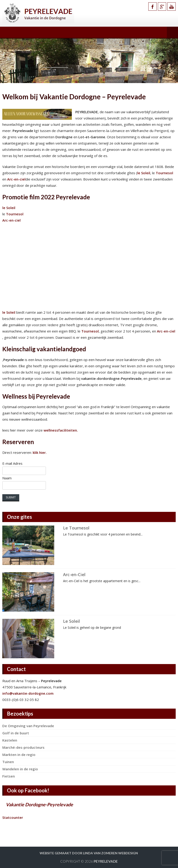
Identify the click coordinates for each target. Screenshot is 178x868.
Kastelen (10, 740)
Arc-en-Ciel (74, 574)
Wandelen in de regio (20, 769)
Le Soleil (72, 621)
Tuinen (8, 762)
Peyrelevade (106, 861)
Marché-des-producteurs (23, 747)
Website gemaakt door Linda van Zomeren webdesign (89, 853)
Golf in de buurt (16, 733)
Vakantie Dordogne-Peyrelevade (39, 804)
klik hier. (40, 452)
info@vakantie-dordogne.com (28, 693)
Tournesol (164, 173)
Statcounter (13, 817)
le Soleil (144, 173)
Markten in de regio (19, 755)
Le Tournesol (76, 528)
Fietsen (9, 776)
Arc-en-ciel (16, 179)
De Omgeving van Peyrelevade (28, 726)
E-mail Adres (12, 463)
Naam (7, 478)
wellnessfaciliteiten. (60, 430)
